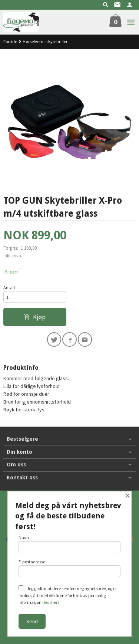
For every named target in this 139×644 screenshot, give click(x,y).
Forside (10, 41)
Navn (70, 544)
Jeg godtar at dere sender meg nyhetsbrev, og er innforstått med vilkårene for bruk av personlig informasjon (68, 595)
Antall (9, 287)
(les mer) (51, 602)
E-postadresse (70, 568)
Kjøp (35, 317)
